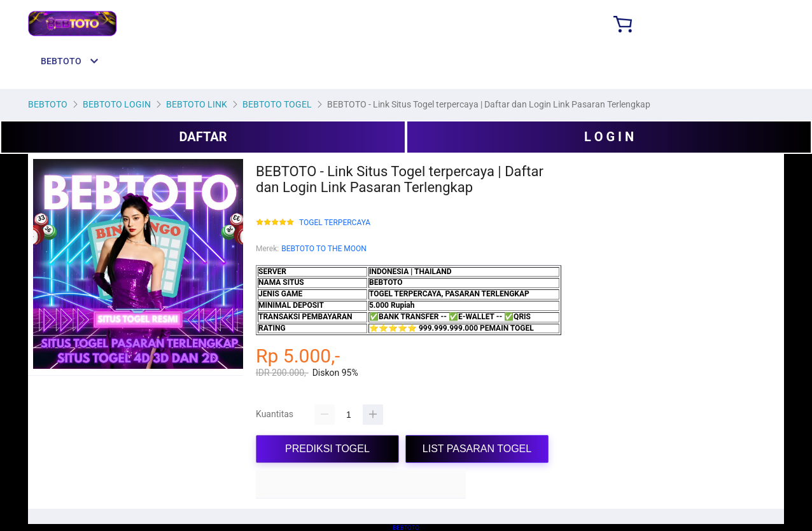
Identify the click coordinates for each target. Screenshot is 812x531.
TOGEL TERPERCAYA (335, 223)
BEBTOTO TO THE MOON (324, 249)
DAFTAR (203, 137)
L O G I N (609, 137)
